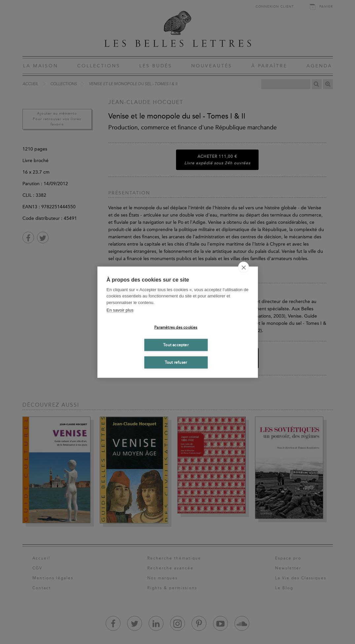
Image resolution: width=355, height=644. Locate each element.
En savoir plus (120, 310)
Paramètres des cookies (176, 327)
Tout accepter (176, 345)
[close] (244, 267)
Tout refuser (176, 362)
